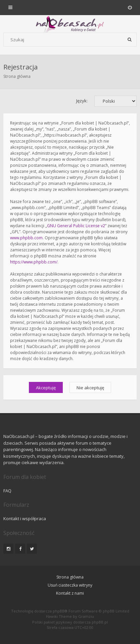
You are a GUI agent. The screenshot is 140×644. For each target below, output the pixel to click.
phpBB (59, 611)
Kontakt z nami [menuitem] (70, 593)
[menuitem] (130, 7)
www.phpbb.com (26, 238)
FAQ (7, 491)
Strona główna (17, 76)
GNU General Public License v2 (76, 226)
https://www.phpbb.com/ (34, 262)
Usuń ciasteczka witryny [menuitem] (70, 585)
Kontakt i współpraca (25, 518)
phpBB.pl (100, 622)
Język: (82, 101)
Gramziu (86, 616)
